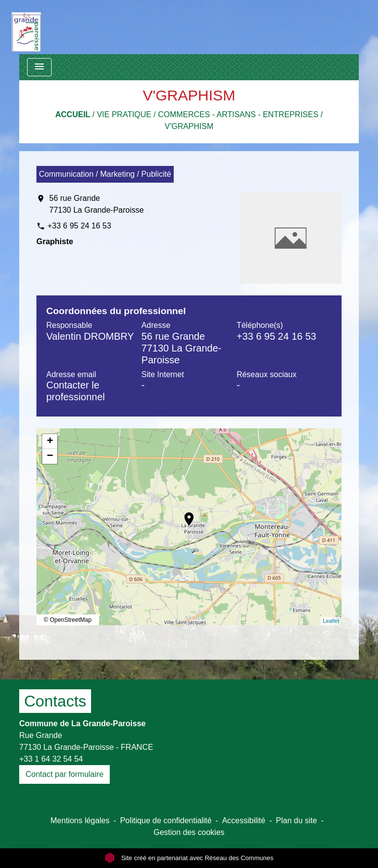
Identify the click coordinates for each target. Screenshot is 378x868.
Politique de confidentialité (166, 820)
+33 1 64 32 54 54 (51, 759)
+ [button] (50, 442)
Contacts (55, 701)
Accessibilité (244, 820)
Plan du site (297, 820)
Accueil (73, 114)
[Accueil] (26, 27)
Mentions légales (80, 820)
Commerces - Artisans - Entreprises (238, 114)
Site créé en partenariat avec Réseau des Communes (189, 858)
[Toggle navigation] (39, 67)
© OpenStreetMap (68, 620)
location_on (184, 514)
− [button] (50, 456)
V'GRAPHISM (189, 126)
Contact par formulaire (64, 774)
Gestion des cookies (189, 832)
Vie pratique (124, 114)
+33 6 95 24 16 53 (79, 226)
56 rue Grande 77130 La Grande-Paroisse (96, 204)
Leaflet (331, 621)
